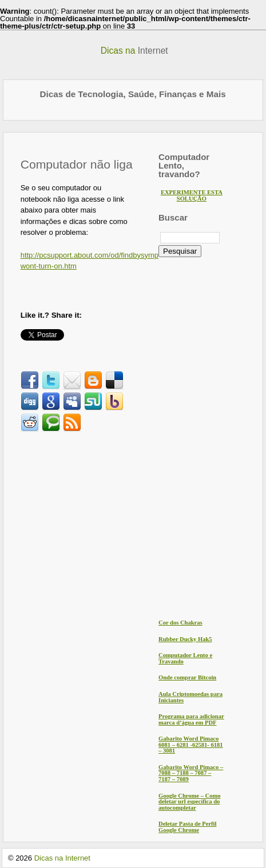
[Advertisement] (117, 523)
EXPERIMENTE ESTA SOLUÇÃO (192, 195)
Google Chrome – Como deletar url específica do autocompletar (189, 802)
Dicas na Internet (62, 858)
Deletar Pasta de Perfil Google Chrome (187, 827)
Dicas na (134, 51)
